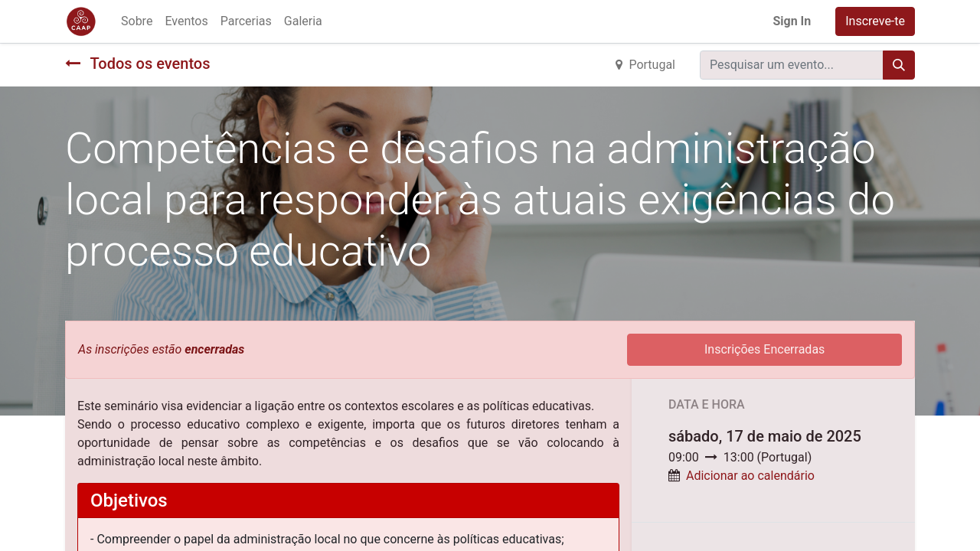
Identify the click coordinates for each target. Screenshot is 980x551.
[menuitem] (137, 21)
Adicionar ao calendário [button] (750, 476)
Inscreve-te (875, 21)
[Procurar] (899, 65)
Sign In (792, 21)
